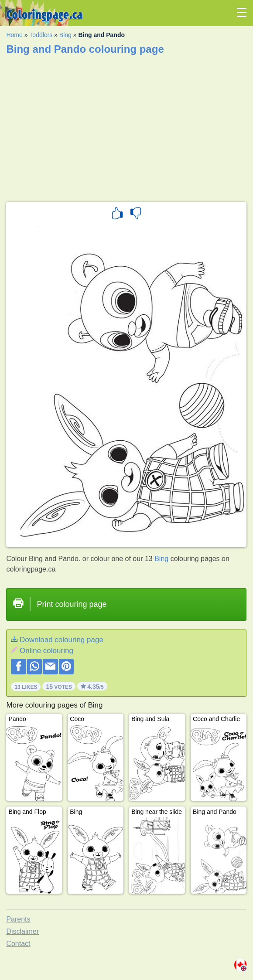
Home (14, 35)
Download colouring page (62, 640)
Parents (18, 919)
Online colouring (46, 651)
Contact (18, 944)
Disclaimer (22, 931)
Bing (65, 35)
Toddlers (41, 35)
